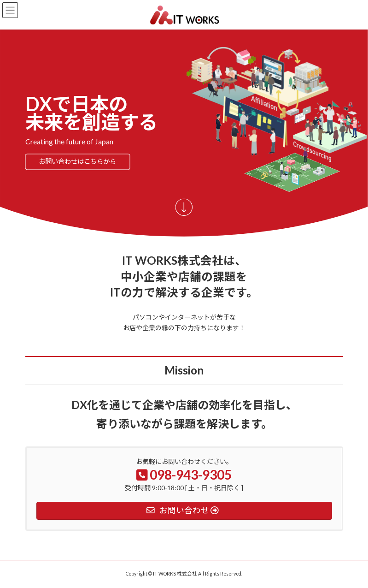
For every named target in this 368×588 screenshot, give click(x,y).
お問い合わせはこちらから (77, 162)
